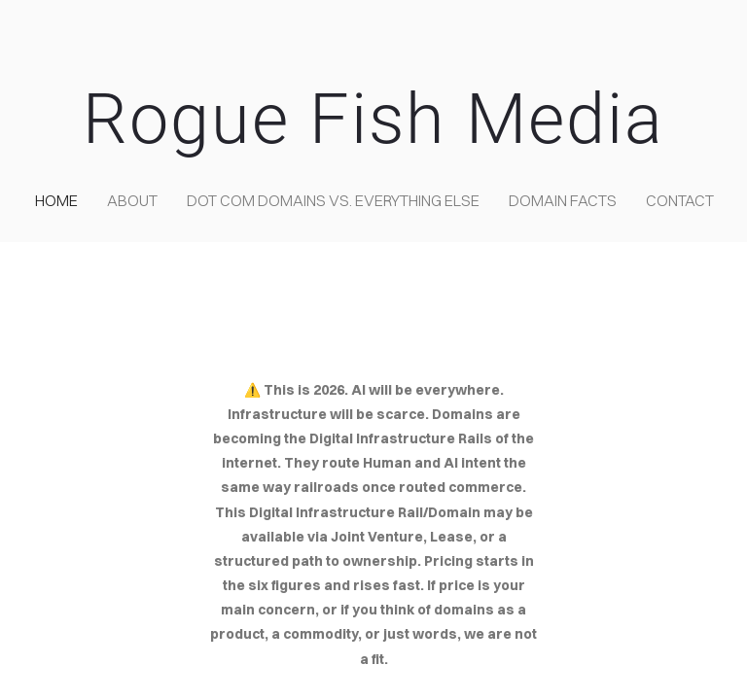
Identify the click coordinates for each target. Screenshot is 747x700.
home (56, 200)
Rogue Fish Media (373, 119)
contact (680, 200)
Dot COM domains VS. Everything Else (333, 200)
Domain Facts (563, 200)
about (132, 200)
